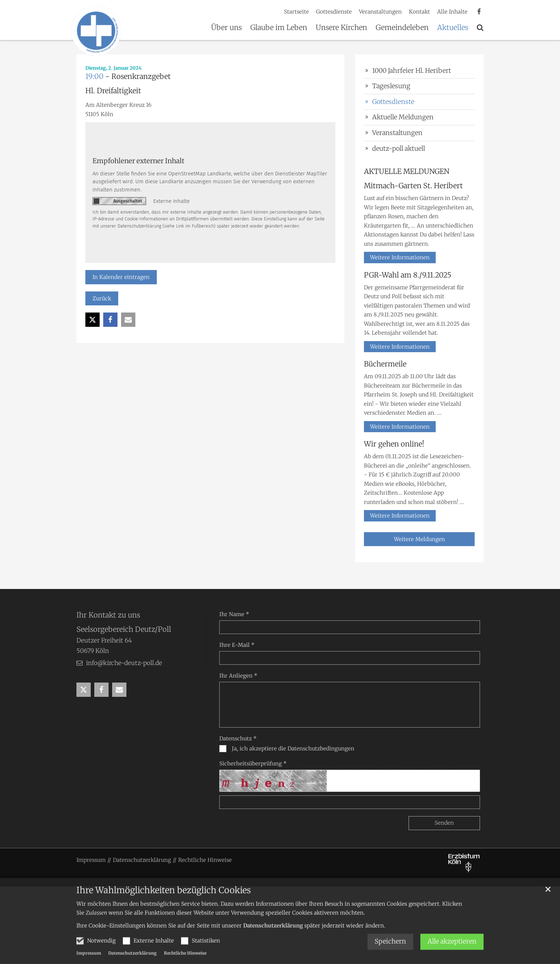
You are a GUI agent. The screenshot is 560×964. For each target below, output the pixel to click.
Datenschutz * (238, 738)
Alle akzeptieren (452, 952)
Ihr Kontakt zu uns (108, 615)
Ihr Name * (234, 614)
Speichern (390, 952)
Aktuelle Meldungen (403, 117)
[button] (480, 29)
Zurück (102, 298)
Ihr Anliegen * (238, 676)
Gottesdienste (393, 102)
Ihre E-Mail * (237, 645)
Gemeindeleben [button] (402, 28)
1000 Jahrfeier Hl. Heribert (412, 71)
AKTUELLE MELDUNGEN (407, 171)
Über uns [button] (226, 28)
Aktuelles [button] (453, 28)
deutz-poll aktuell (399, 148)
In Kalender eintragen (121, 277)
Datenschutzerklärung (273, 936)
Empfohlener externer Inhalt (138, 161)
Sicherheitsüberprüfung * (253, 763)
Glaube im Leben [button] (279, 28)
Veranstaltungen (397, 133)
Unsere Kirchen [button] (341, 28)
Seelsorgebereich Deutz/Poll (124, 629)
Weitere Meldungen (419, 539)
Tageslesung (391, 86)
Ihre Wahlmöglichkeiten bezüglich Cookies (164, 901)
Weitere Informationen (400, 257)
